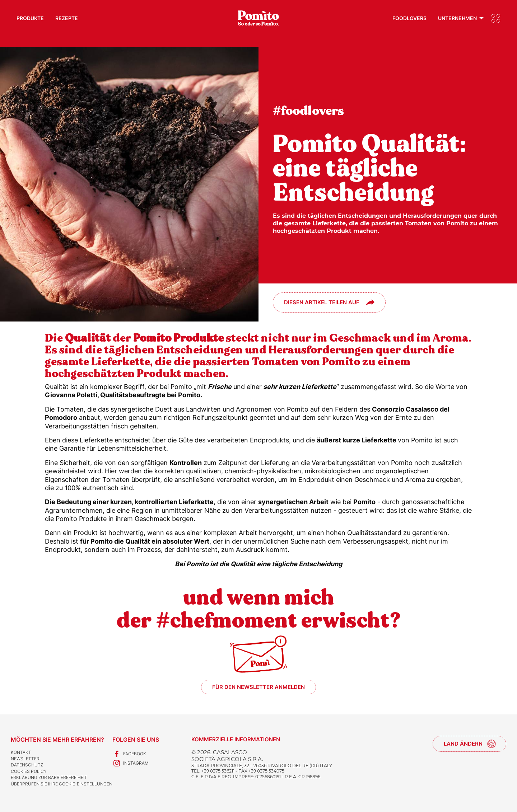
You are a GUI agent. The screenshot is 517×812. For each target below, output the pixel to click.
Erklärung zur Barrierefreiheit (49, 777)
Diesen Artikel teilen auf (322, 302)
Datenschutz (27, 765)
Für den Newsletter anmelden (258, 687)
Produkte (30, 18)
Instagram (131, 763)
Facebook (129, 754)
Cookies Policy (29, 771)
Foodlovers (409, 18)
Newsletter (25, 759)
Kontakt (21, 752)
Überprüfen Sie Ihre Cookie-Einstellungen (62, 784)
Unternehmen (457, 18)
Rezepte (67, 18)
